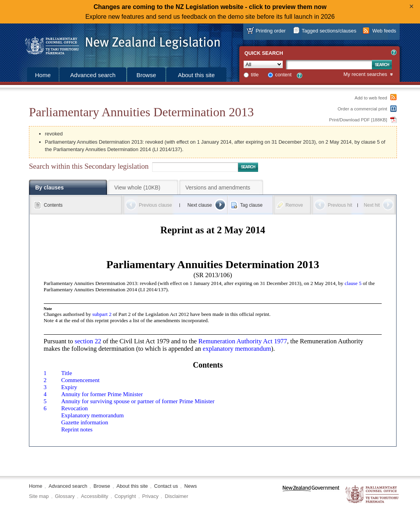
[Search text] (329, 65)
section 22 (88, 341)
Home (43, 75)
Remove (294, 205)
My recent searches (365, 75)
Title (66, 373)
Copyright (125, 496)
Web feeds (384, 31)
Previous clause (155, 205)
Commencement (80, 380)
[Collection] (263, 64)
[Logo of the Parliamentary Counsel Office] (119, 43)
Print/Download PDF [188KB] (358, 120)
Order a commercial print (362, 109)
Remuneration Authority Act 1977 (243, 341)
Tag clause (251, 205)
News (190, 486)
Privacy (151, 496)
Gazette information (84, 422)
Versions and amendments (218, 188)
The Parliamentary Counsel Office (372, 495)
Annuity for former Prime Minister (102, 394)
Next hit (372, 205)
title (255, 75)
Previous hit (340, 205)
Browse (146, 75)
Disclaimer (176, 496)
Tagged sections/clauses (329, 31)
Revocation (74, 408)
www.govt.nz (311, 495)
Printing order (271, 31)
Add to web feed (371, 98)
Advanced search (93, 75)
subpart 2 (102, 314)
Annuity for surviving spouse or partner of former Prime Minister (138, 401)
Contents (53, 205)
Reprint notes (77, 429)
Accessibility (95, 496)
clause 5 (353, 283)
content (284, 75)
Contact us (166, 486)
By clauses (49, 188)
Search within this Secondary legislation (89, 166)
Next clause (200, 205)
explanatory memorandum (237, 349)
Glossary (65, 496)
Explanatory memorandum (92, 415)
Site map (39, 496)
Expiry (69, 387)
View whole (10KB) (137, 188)
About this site (196, 75)
